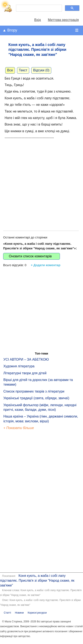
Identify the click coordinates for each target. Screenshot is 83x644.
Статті (7, 613)
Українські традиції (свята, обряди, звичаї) (36, 398)
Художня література (19, 366)
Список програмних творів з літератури (34, 391)
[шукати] (39, 8)
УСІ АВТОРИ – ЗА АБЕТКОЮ (26, 359)
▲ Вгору (10, 30)
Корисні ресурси (37, 613)
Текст (23, 70)
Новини (19, 613)
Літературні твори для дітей (25, 373)
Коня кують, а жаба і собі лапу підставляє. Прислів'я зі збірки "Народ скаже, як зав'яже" (37, 581)
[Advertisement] (39, 181)
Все (10, 70)
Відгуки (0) (41, 70)
